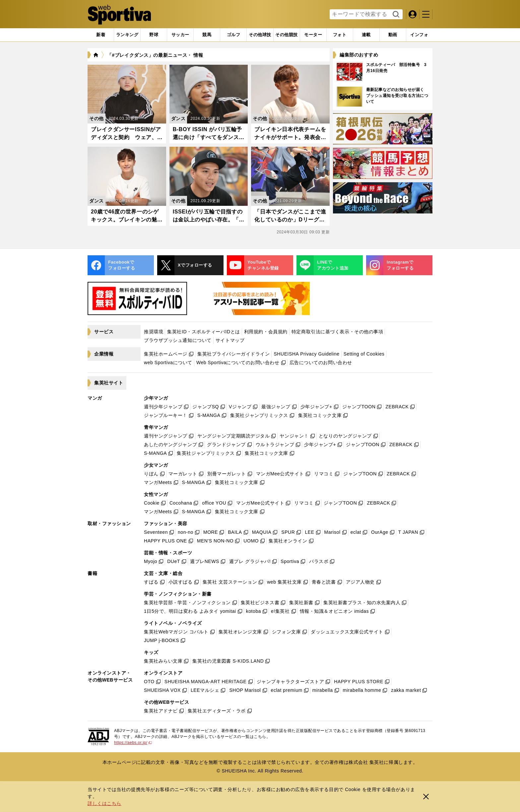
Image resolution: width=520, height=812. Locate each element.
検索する (395, 15)
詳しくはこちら (104, 803)
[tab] (154, 35)
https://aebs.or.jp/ (133, 743)
